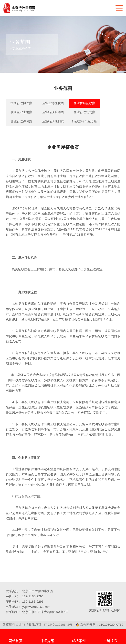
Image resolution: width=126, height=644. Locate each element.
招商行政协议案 (21, 103)
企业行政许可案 (21, 121)
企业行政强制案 (53, 121)
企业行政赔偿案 (53, 112)
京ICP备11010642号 (58, 625)
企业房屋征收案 (84, 103)
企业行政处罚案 (84, 112)
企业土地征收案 (53, 103)
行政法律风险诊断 (84, 121)
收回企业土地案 (21, 112)
